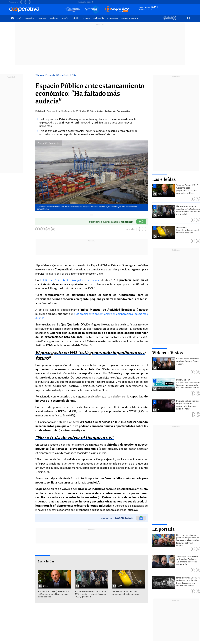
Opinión (75, 18)
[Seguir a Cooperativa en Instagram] (30, 2)
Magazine (30, 18)
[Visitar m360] (170, 21)
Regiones (54, 18)
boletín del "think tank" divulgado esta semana (70, 280)
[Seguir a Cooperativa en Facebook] (22, 2)
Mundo (65, 18)
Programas (113, 18)
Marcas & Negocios (130, 18)
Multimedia (99, 18)
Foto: (40, 143)
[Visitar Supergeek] (174, 21)
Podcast (86, 18)
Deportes (42, 18)
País (19, 18)
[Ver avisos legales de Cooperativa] (166, 21)
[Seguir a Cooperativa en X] (26, 2)
